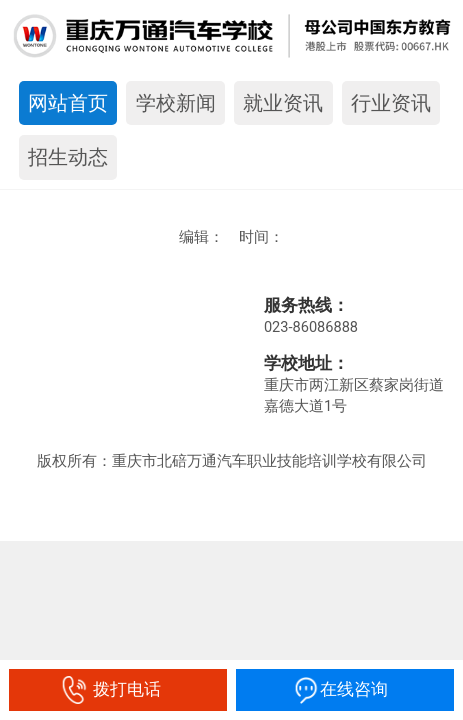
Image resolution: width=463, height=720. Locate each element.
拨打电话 (117, 689)
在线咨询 (344, 689)
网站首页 (68, 103)
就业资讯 (283, 103)
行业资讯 (391, 103)
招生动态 (68, 157)
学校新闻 (176, 103)
